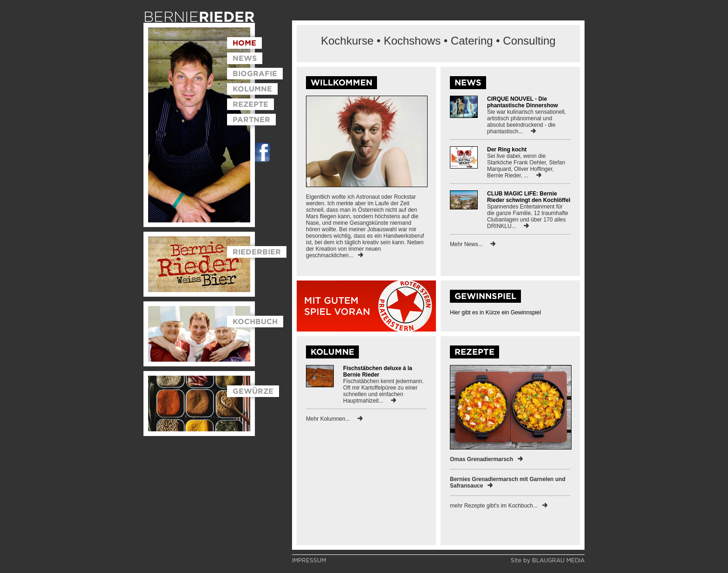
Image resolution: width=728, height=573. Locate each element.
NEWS (245, 58)
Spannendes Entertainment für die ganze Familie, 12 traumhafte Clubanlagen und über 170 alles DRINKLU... (528, 216)
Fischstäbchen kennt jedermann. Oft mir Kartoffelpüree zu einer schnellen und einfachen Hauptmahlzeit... (383, 391)
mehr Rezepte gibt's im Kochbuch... (499, 506)
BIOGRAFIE (255, 73)
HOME (244, 43)
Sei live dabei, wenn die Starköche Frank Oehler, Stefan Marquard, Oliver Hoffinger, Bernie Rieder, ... (526, 166)
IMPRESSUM (309, 560)
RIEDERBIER (257, 252)
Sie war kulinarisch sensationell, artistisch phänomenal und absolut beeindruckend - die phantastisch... (526, 122)
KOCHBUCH (255, 321)
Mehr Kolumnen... (334, 419)
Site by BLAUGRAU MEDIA (548, 560)
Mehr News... (473, 244)
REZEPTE (250, 104)
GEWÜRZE (253, 391)
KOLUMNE (252, 89)
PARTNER (251, 119)
